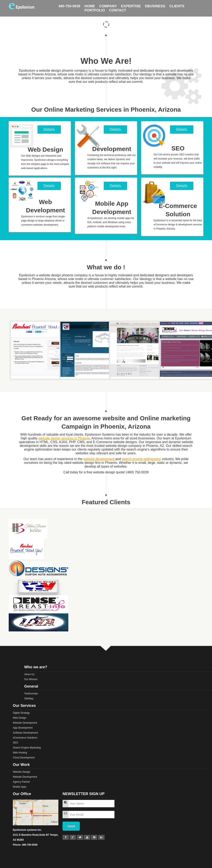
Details (49, 129)
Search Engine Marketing (27, 748)
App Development (23, 728)
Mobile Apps (20, 787)
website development (99, 459)
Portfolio (95, 8)
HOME (90, 4)
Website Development (25, 723)
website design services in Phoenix (64, 438)
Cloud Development (24, 758)
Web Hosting (20, 753)
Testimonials (31, 694)
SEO (15, 743)
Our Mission (31, 679)
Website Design (22, 772)
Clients (177, 4)
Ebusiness (155, 4)
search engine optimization (141, 459)
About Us (29, 674)
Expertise (131, 4)
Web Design (20, 718)
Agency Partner (21, 782)
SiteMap (29, 699)
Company (108, 4)
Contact (118, 8)
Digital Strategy (21, 713)
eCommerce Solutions (25, 738)
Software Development (25, 733)
